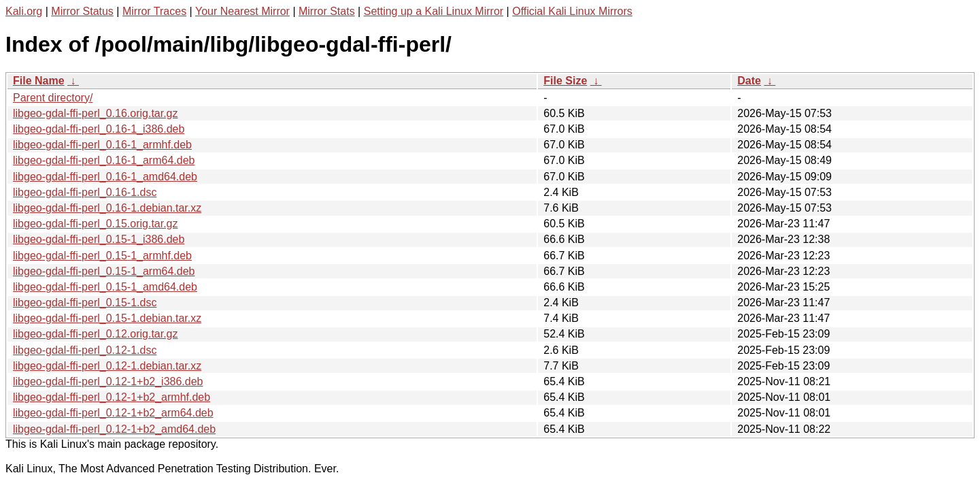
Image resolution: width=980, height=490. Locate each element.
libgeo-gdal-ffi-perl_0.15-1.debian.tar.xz (107, 318)
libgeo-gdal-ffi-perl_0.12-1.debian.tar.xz (107, 366)
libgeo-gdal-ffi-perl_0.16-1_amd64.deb (105, 177)
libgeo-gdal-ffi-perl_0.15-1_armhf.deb (102, 256)
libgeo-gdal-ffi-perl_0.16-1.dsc (85, 192)
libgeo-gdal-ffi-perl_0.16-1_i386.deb (99, 129)
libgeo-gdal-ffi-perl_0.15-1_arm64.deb (104, 271)
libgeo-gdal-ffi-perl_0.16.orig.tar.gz (96, 113)
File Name (39, 81)
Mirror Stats (327, 11)
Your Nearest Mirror (242, 11)
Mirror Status (82, 11)
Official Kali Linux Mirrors (572, 11)
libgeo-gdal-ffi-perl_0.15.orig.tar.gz (96, 224)
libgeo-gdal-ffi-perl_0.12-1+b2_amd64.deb (114, 429)
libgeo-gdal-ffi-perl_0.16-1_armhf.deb (102, 145)
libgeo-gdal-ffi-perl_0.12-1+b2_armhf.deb (112, 397)
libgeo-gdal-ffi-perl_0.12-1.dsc (85, 350)
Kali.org (24, 11)
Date (749, 81)
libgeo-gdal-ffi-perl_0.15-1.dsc (85, 303)
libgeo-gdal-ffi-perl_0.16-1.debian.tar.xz (107, 208)
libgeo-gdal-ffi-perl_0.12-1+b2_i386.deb (108, 381)
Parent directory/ (53, 98)
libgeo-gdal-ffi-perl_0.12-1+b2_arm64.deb (113, 413)
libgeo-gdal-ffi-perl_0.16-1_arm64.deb (104, 160)
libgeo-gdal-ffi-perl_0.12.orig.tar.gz (96, 334)
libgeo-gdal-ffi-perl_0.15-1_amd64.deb (105, 287)
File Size (565, 81)
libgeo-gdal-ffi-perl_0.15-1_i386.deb (99, 239)
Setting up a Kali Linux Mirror (434, 11)
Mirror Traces (154, 11)
